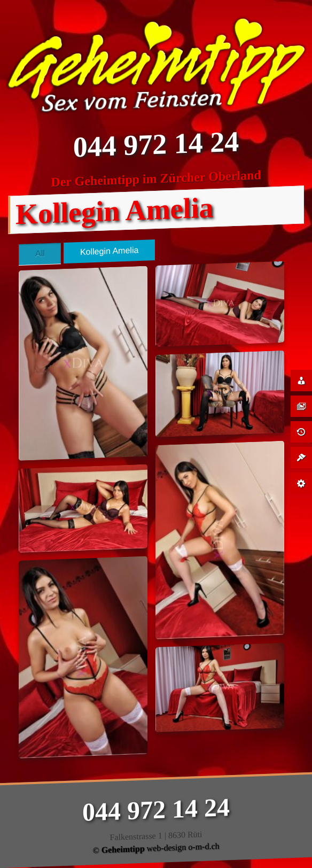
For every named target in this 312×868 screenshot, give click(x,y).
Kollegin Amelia (109, 251)
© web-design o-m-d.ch (156, 848)
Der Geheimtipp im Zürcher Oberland (156, 179)
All (40, 254)
